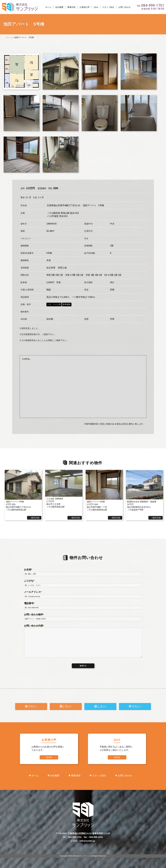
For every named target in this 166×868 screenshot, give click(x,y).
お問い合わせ (124, 7)
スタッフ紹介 (108, 7)
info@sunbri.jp (87, 841)
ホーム (48, 7)
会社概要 (59, 7)
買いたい (66, 706)
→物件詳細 (34, 518)
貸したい (100, 706)
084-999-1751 (75, 837)
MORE (49, 757)
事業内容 (71, 7)
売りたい (135, 706)
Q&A (96, 7)
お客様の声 (85, 7)
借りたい (31, 706)
